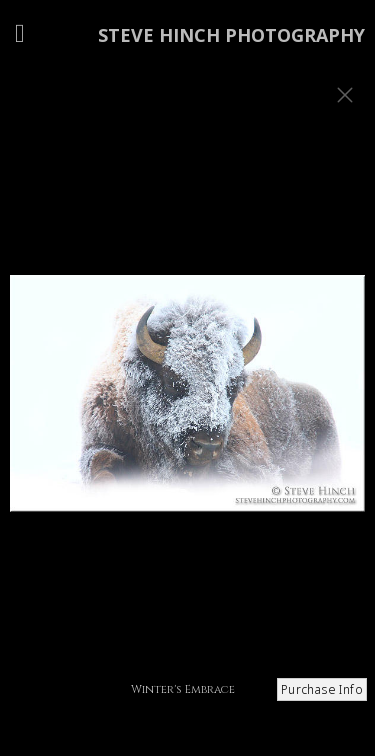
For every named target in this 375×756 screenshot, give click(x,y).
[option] (187, 403)
